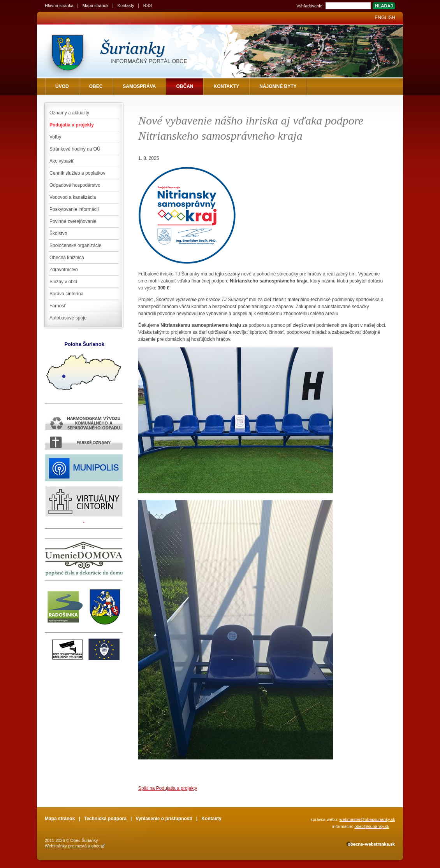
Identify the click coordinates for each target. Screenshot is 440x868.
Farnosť (58, 306)
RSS (148, 5)
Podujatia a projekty (72, 125)
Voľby (55, 137)
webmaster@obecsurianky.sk (367, 819)
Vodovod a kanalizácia (73, 197)
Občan (185, 86)
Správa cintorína (66, 294)
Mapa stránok (96, 5)
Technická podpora (105, 819)
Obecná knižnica (67, 258)
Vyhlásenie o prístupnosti (164, 819)
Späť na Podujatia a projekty (168, 788)
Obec (96, 86)
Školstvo (58, 233)
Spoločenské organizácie (75, 245)
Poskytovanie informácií (74, 209)
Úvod (62, 86)
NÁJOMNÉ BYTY (278, 86)
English (385, 18)
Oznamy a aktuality (69, 113)
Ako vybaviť (62, 161)
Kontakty (126, 5)
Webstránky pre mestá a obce (73, 846)
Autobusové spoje (68, 318)
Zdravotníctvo (64, 270)
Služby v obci (63, 282)
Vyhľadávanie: (310, 6)
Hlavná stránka (59, 5)
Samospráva (139, 86)
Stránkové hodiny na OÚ (75, 149)
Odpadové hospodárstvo (75, 185)
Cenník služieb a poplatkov (77, 173)
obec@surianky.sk (372, 826)
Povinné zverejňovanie (73, 221)
